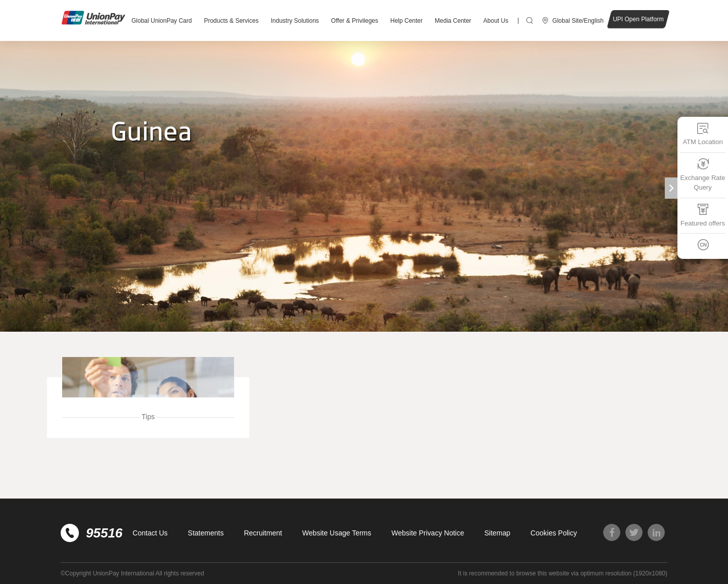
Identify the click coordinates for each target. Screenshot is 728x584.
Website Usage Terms (337, 533)
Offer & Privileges (355, 21)
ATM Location (702, 134)
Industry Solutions (294, 21)
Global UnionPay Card (162, 21)
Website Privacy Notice (428, 533)
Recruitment (263, 533)
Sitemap (497, 533)
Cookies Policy (554, 533)
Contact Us (150, 533)
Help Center (406, 21)
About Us (496, 21)
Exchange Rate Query (703, 175)
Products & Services (231, 21)
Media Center (453, 21)
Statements (206, 533)
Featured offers (703, 215)
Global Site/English (578, 21)
